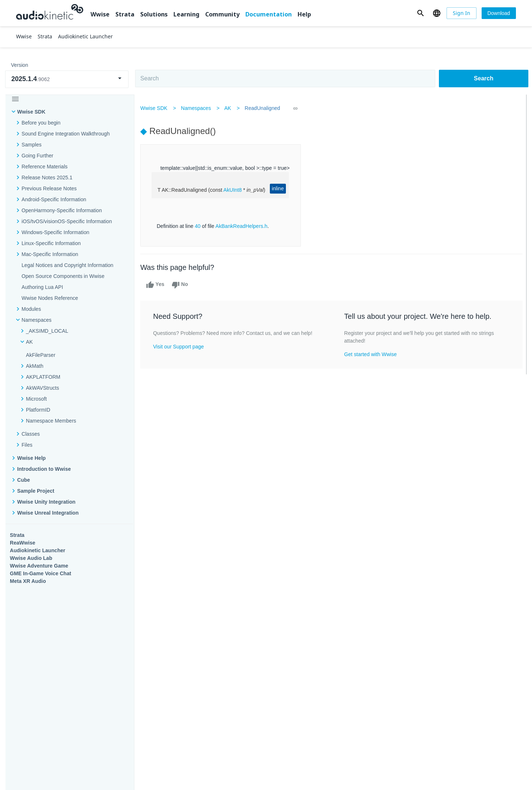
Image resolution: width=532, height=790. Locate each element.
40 (199, 226)
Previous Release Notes (49, 188)
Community (222, 14)
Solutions (154, 14)
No (182, 285)
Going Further (37, 156)
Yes (157, 285)
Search (484, 78)
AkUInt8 (234, 190)
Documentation (269, 14)
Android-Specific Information (54, 199)
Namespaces (198, 108)
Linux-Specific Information (51, 243)
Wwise (100, 14)
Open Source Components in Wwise (63, 276)
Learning (186, 14)
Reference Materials (45, 167)
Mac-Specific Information (50, 254)
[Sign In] (462, 13)
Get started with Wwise (370, 354)
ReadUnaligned (264, 108)
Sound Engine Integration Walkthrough (66, 134)
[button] (420, 13)
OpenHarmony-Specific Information (62, 210)
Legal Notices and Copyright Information (67, 265)
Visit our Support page (180, 354)
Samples (32, 145)
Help (304, 14)
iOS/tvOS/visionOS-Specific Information (67, 221)
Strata (125, 14)
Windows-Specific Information (56, 232)
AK (229, 108)
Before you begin (41, 123)
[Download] (499, 13)
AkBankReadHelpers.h (243, 226)
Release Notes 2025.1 (47, 178)
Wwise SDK (31, 112)
